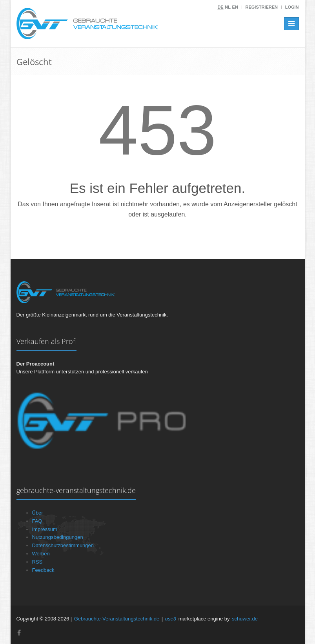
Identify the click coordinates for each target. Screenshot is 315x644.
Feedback (43, 570)
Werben (41, 554)
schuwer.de (245, 619)
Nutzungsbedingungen (58, 537)
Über (38, 513)
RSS (37, 562)
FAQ (37, 521)
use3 (171, 619)
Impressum (45, 529)
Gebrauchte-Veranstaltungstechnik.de (117, 619)
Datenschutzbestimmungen (63, 545)
